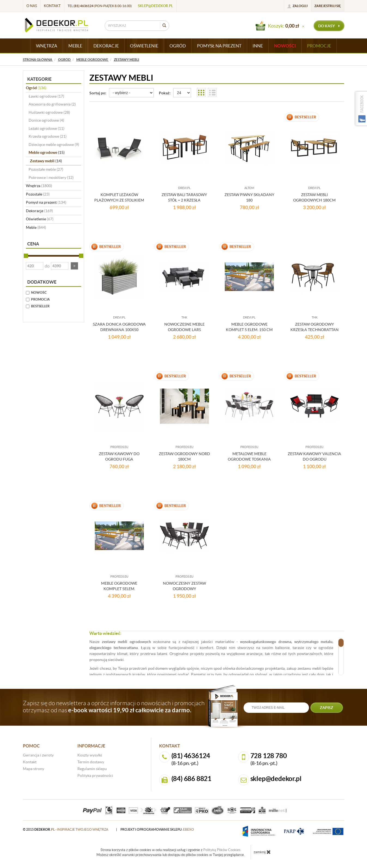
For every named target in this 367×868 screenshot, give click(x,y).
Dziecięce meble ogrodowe (54, 145)
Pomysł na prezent (46, 202)
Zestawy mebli (46, 161)
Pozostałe (38, 194)
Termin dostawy (91, 762)
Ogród (36, 88)
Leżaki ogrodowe (46, 128)
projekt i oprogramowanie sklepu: (157, 829)
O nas (32, 6)
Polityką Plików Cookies (222, 850)
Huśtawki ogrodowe (49, 112)
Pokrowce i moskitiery (51, 178)
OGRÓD (178, 46)
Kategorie (39, 79)
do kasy (329, 26)
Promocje (319, 46)
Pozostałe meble (46, 169)
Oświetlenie (40, 219)
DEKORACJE (106, 46)
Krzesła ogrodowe (48, 136)
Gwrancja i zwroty (38, 755)
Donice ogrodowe (46, 120)
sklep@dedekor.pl (155, 6)
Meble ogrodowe (47, 152)
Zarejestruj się (328, 6)
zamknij (262, 852)
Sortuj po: (98, 93)
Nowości (285, 46)
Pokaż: (165, 93)
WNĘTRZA (47, 46)
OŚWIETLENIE (144, 46)
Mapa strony (34, 769)
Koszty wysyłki (90, 755)
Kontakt (52, 6)
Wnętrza (39, 186)
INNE (258, 46)
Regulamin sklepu (92, 769)
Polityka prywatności (95, 776)
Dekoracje (39, 211)
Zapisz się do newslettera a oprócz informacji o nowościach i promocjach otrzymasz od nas (114, 707)
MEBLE (75, 46)
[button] (74, 266)
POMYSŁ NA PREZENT (219, 46)
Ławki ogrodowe (46, 96)
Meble (36, 227)
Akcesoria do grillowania (52, 104)
